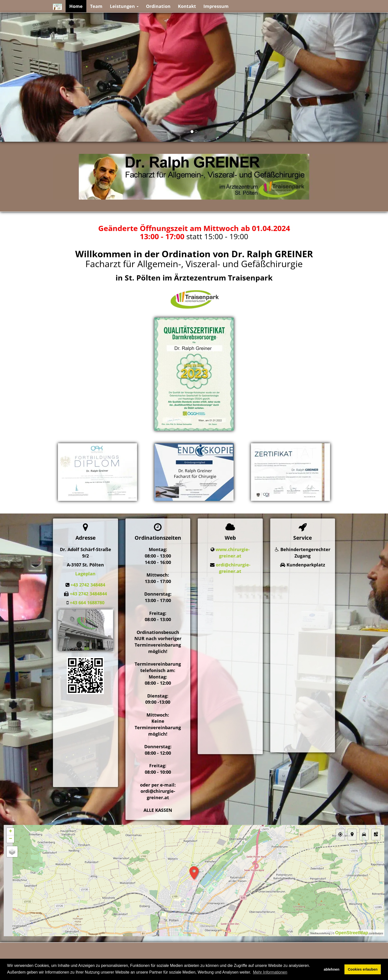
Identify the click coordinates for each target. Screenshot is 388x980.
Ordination (158, 6)
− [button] (11, 839)
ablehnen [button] (331, 969)
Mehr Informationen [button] (270, 972)
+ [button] (11, 832)
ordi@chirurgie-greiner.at (233, 568)
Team (96, 6)
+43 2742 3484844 (88, 594)
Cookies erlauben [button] (363, 969)
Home (76, 6)
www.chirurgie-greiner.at (233, 553)
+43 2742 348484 (88, 585)
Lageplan (85, 574)
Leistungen (124, 6)
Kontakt (187, 6)
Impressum (216, 6)
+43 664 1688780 (87, 603)
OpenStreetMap (352, 933)
